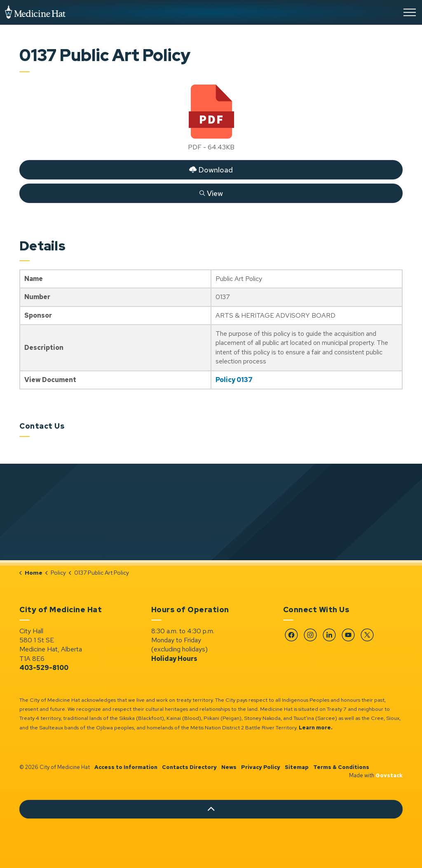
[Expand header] (410, 12)
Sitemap (297, 767)
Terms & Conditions (341, 767)
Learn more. (316, 728)
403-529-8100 (44, 668)
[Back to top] (211, 809)
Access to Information (126, 767)
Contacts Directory (189, 767)
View (211, 193)
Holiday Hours (174, 659)
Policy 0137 (234, 380)
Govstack (389, 775)
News (229, 767)
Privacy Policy (261, 767)
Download (211, 170)
